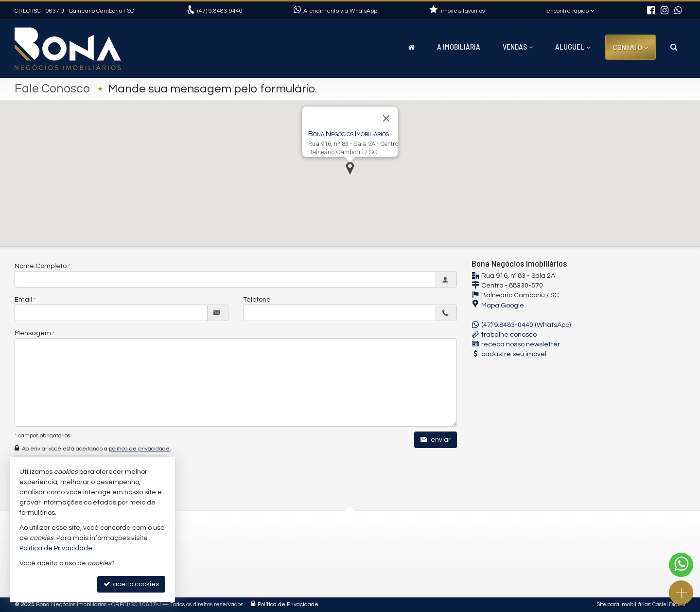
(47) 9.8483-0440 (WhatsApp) (526, 325)
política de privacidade (139, 449)
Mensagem (33, 333)
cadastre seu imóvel (514, 354)
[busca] (674, 47)
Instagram (270, 567)
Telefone (257, 300)
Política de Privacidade (288, 604)
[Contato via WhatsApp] (681, 565)
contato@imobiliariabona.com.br (306, 555)
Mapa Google (503, 306)
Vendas (518, 46)
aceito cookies (131, 584)
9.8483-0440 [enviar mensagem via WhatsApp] (220, 11)
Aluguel (573, 46)
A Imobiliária (459, 46)
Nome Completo (41, 266)
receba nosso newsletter (521, 344)
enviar (436, 440)
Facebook (269, 579)
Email (23, 300)
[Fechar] (386, 118)
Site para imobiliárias (624, 604)
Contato (630, 47)
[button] (350, 168)
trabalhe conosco (509, 335)
